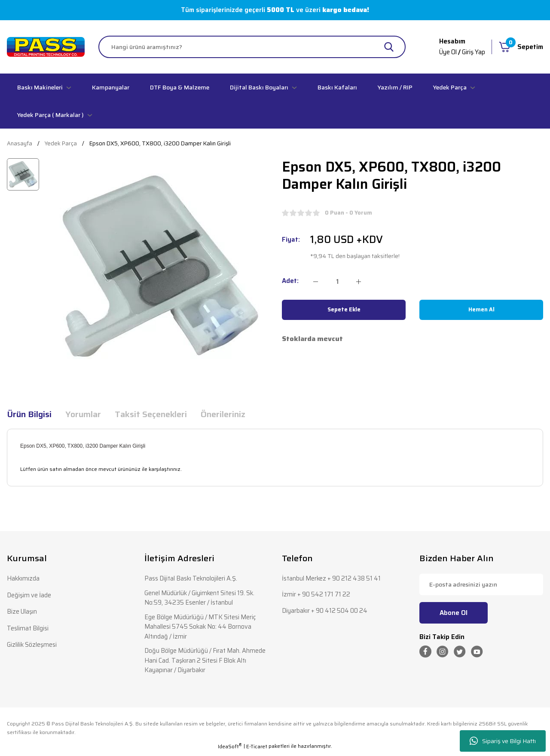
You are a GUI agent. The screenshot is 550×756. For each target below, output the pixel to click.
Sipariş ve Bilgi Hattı (503, 741)
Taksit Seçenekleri (151, 414)
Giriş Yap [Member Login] (473, 52)
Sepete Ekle (344, 310)
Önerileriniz (223, 414)
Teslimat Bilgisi (29, 629)
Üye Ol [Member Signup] (447, 52)
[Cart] (521, 47)
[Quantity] (337, 282)
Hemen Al (481, 310)
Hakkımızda (24, 579)
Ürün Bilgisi (29, 414)
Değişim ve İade (29, 595)
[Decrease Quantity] (316, 282)
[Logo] (46, 47)
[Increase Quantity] (359, 282)
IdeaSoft (230, 750)
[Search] (252, 47)
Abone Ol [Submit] (454, 613)
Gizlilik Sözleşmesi (32, 646)
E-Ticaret (257, 750)
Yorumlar (83, 414)
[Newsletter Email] (481, 584)
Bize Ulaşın (23, 612)
